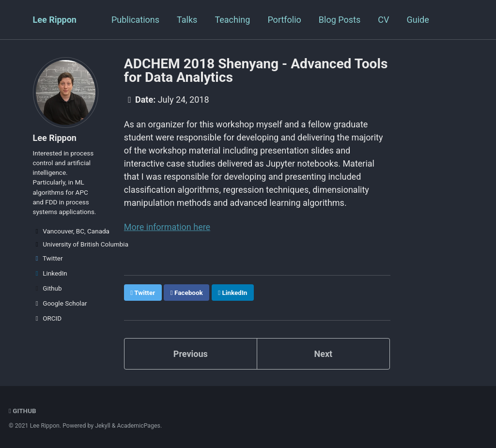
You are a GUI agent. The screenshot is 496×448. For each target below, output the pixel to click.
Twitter (48, 258)
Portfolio (284, 20)
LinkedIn (50, 273)
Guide (418, 20)
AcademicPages (139, 426)
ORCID (47, 318)
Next (323, 354)
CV (383, 20)
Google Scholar (60, 303)
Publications (135, 20)
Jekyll (103, 426)
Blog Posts (340, 20)
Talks (187, 20)
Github (47, 288)
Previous (191, 354)
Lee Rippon (55, 20)
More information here (167, 227)
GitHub (23, 411)
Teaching (232, 20)
